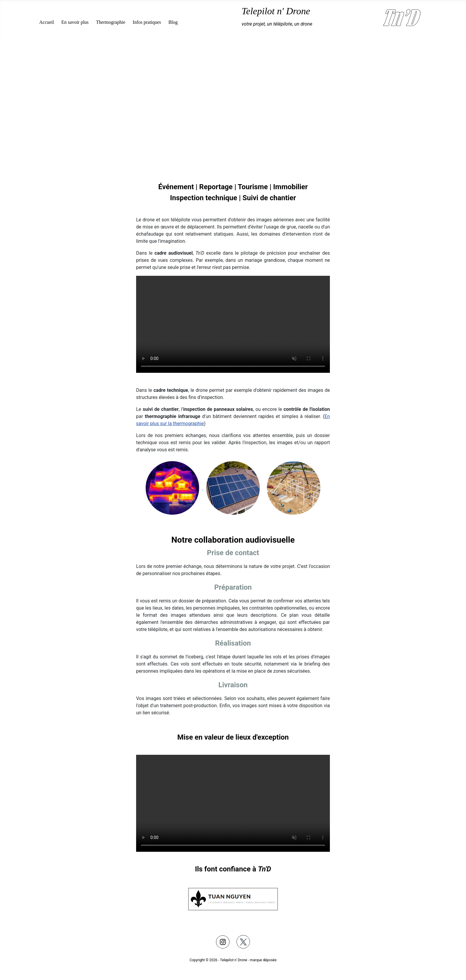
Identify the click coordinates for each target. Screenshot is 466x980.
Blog (173, 22)
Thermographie (111, 22)
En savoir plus (75, 22)
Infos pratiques (147, 22)
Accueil (47, 22)
